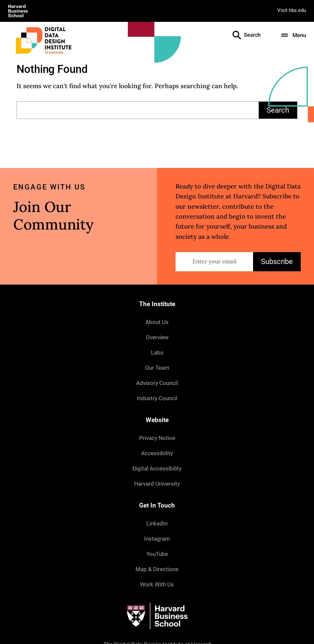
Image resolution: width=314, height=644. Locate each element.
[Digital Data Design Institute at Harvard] (44, 40)
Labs (157, 352)
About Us (157, 322)
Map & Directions (157, 569)
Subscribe (277, 262)
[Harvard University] (157, 616)
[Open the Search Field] (237, 35)
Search (278, 110)
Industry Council (157, 398)
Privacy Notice (157, 438)
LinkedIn (157, 523)
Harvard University (157, 484)
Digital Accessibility (157, 468)
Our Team (157, 368)
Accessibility (157, 453)
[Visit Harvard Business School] (18, 11)
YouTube (157, 554)
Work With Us (157, 584)
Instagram (157, 539)
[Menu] (293, 35)
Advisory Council (157, 383)
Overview (157, 337)
